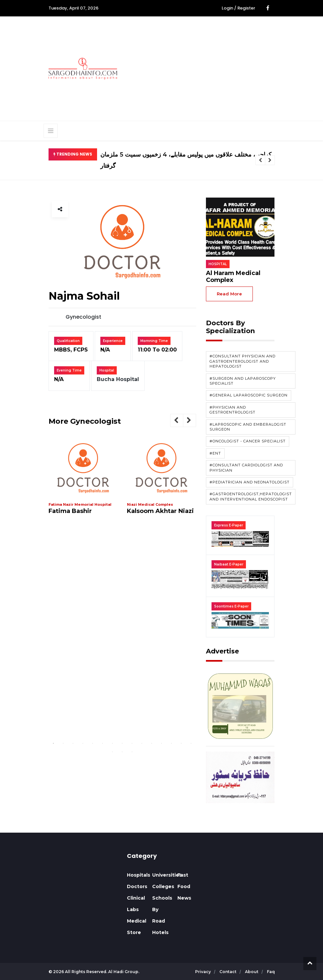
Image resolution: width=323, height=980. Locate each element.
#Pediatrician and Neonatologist (250, 482)
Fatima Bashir (70, 511)
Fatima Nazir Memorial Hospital (80, 504)
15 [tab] (191, 743)
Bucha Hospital (118, 379)
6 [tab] (103, 743)
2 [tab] (63, 743)
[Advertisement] (225, 68)
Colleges (163, 886)
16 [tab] (112, 752)
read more (229, 294)
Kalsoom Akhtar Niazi (160, 511)
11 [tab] (152, 743)
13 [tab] (172, 743)
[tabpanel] (83, 479)
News (184, 898)
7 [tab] (112, 743)
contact (228, 972)
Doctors (137, 886)
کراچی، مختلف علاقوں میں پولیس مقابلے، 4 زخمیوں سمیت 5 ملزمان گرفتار (186, 160)
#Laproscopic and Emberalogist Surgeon (248, 427)
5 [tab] (93, 743)
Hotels (160, 932)
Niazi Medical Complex (150, 504)
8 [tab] (122, 743)
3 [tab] (73, 743)
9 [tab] (132, 743)
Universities (167, 875)
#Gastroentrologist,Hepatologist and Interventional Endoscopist (251, 496)
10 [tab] (142, 743)
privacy (203, 972)
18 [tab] (132, 752)
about (252, 972)
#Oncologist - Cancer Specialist (248, 441)
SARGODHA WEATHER (83, 877)
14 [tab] (181, 743)
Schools (162, 898)
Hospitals (139, 875)
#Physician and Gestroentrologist (232, 410)
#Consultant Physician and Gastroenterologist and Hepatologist (242, 361)
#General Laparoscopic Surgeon (249, 395)
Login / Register (238, 8)
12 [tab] (162, 743)
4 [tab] (83, 743)
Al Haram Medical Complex (233, 277)
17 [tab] (122, 752)
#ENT (215, 453)
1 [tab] (53, 743)
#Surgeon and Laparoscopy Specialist (243, 381)
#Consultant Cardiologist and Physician (246, 468)
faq (271, 972)
